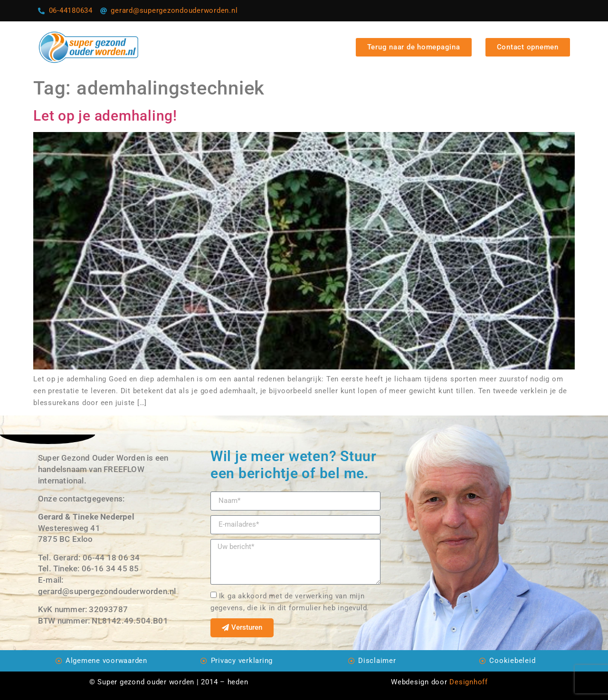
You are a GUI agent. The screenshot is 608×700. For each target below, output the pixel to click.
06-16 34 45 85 (110, 568)
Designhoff (469, 682)
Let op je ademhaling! (105, 116)
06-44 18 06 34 (111, 558)
